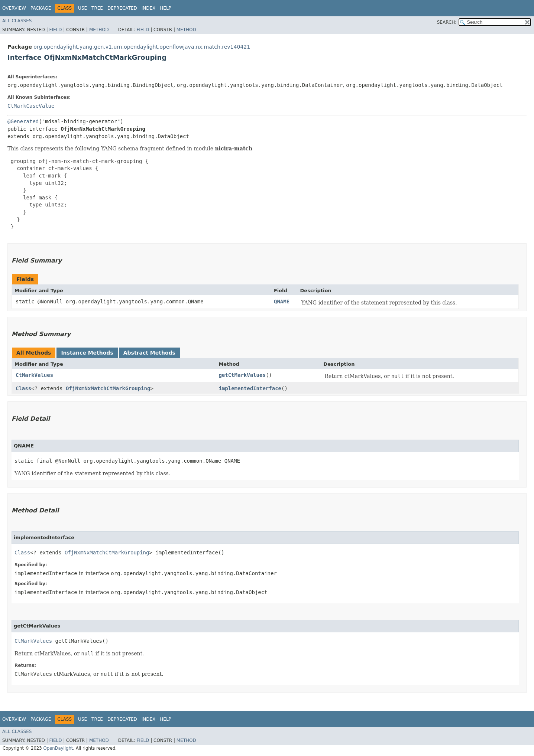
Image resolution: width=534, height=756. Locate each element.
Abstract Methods (149, 353)
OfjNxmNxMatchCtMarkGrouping (108, 388)
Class (23, 388)
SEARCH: (447, 22)
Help (166, 8)
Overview (14, 8)
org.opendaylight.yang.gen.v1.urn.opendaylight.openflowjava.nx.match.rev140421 (142, 47)
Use (82, 8)
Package (41, 8)
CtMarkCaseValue (31, 106)
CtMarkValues (34, 375)
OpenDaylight (58, 748)
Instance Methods (87, 353)
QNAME (282, 302)
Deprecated (122, 8)
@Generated (23, 121)
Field (55, 30)
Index (149, 8)
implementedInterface (250, 388)
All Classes (17, 21)
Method (99, 30)
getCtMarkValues (242, 375)
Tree (97, 8)
